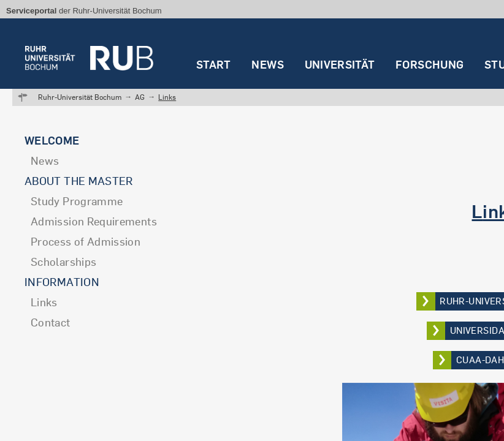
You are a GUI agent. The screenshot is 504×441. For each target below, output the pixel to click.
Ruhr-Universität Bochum (80, 97)
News (267, 65)
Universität (340, 65)
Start (214, 65)
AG (140, 97)
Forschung (430, 65)
